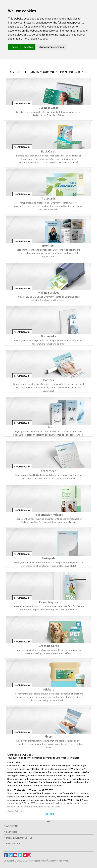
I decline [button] (28, 47)
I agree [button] (14, 47)
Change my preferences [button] (51, 47)
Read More (48, 814)
